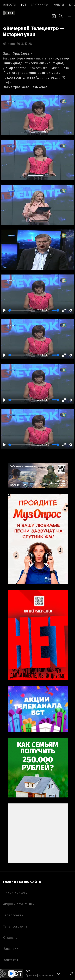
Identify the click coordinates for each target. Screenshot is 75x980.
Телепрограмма (15, 926)
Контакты (11, 960)
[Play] (4, 310)
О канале (10, 938)
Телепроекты (13, 915)
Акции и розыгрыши (19, 904)
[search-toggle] (61, 16)
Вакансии (11, 949)
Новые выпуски (15, 893)
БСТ (23, 5)
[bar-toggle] (69, 16)
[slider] (22, 310)
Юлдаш (59, 5)
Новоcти (9, 5)
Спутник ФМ (40, 5)
